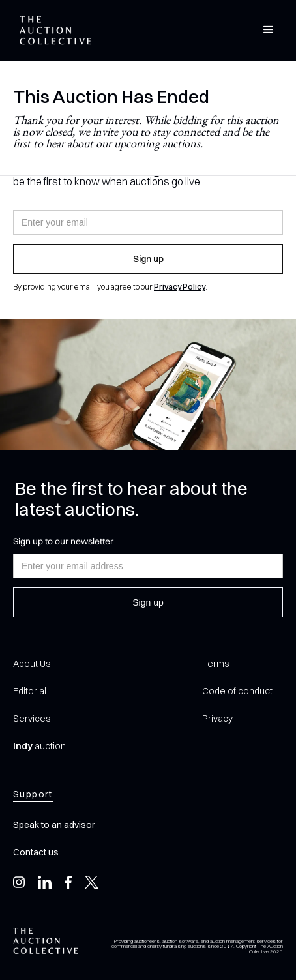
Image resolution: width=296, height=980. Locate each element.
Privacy (217, 719)
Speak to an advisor (54, 825)
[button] (269, 30)
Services (32, 719)
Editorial (30, 691)
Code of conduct (237, 691)
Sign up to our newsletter (63, 541)
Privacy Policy (180, 287)
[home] (52, 30)
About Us (32, 664)
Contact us (36, 852)
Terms (215, 664)
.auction (39, 746)
